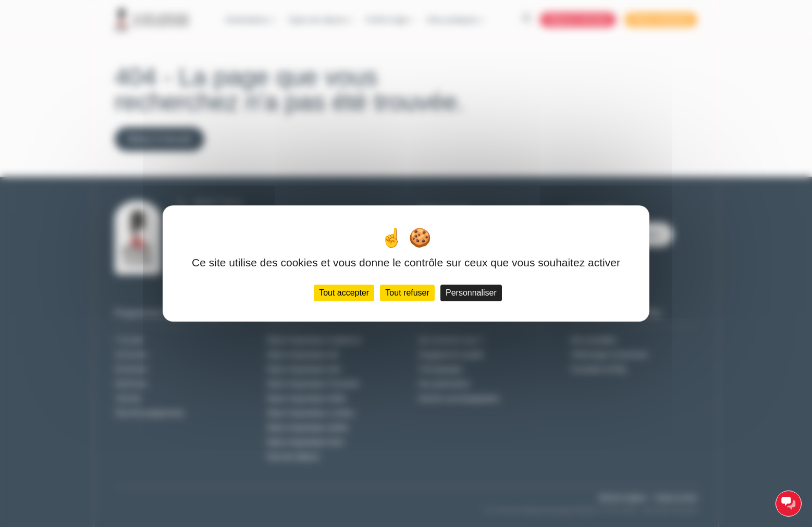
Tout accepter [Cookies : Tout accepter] (344, 293)
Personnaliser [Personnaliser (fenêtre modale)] (471, 293)
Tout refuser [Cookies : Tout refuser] (407, 293)
